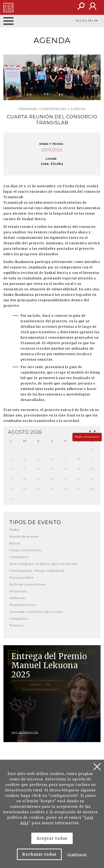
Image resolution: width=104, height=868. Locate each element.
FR (90, 21)
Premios (16, 625)
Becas (15, 543)
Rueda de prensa (24, 536)
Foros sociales (21, 577)
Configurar (77, 855)
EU (78, 21)
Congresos (19, 619)
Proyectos (18, 591)
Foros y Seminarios (26, 550)
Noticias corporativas (28, 584)
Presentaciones (23, 605)
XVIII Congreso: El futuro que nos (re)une (44, 564)
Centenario (19, 557)
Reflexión (18, 598)
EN (96, 21)
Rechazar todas (39, 854)
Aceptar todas (52, 838)
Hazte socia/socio (87, 437)
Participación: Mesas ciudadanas (37, 571)
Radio (15, 530)
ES (84, 21)
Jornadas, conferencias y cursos (36, 612)
